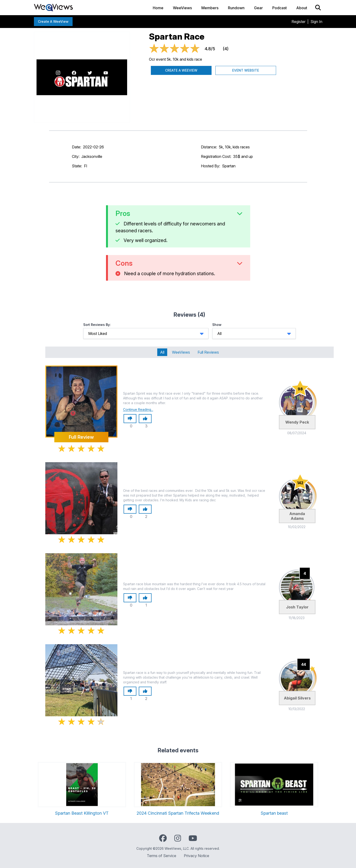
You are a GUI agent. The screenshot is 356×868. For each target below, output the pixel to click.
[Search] (318, 8)
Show (217, 325)
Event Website (246, 70)
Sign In (316, 22)
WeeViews (182, 8)
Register (298, 22)
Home (158, 8)
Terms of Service (162, 856)
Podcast (280, 8)
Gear (258, 8)
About (302, 8)
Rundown (236, 8)
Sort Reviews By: (97, 325)
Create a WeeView (53, 21)
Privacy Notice (196, 856)
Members (210, 8)
